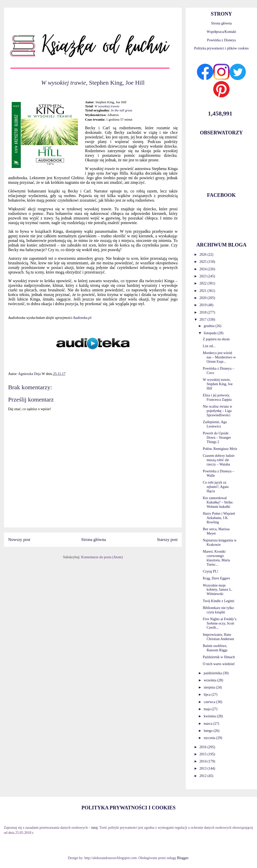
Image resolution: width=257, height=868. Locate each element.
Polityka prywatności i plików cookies (222, 48)
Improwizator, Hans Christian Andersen (218, 637)
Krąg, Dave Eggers (216, 578)
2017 (204, 320)
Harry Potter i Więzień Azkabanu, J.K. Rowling (219, 518)
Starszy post (167, 540)
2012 (204, 776)
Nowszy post (19, 540)
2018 (204, 312)
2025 (204, 262)
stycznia (210, 738)
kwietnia (210, 716)
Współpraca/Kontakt (221, 32)
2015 (204, 754)
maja (208, 709)
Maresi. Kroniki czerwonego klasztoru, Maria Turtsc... (216, 558)
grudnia (209, 326)
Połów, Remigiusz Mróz (220, 449)
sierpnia (210, 687)
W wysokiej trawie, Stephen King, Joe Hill (218, 384)
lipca (208, 695)
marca (208, 724)
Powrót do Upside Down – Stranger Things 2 (217, 438)
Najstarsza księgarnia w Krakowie (220, 542)
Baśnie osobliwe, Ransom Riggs (215, 648)
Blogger (182, 858)
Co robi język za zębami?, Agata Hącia (216, 487)
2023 (204, 276)
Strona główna (94, 540)
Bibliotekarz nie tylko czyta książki (218, 610)
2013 (204, 768)
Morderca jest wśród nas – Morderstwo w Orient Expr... (219, 357)
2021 (204, 291)
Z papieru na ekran (216, 339)
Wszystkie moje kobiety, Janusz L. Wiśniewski (218, 590)
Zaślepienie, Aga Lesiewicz (215, 424)
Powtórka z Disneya (222, 40)
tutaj (95, 828)
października (213, 673)
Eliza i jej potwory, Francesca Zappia (217, 397)
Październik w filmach (219, 657)
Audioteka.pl (82, 318)
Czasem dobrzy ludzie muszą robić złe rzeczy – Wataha (219, 460)
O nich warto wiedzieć (219, 664)
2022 (204, 283)
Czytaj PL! (211, 571)
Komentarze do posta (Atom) (102, 557)
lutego (209, 731)
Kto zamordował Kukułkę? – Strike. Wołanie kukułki (218, 502)
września (210, 680)
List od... (209, 346)
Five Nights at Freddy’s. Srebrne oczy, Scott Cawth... (220, 623)
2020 (204, 298)
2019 (204, 305)
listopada (210, 333)
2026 (204, 255)
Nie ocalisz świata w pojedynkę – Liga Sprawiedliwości (217, 411)
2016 (204, 747)
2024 (204, 269)
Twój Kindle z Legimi (219, 601)
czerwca (210, 702)
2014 (204, 761)
